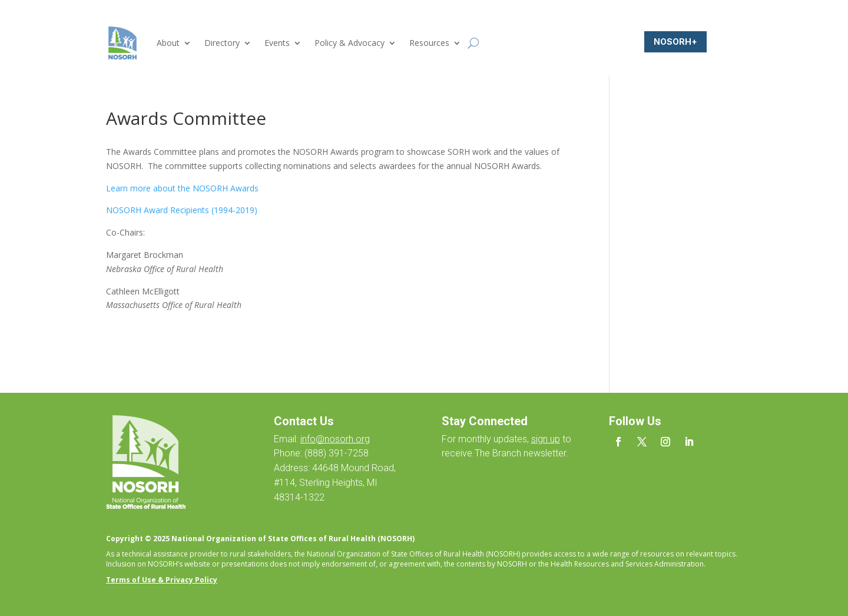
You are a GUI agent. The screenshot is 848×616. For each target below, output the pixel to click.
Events (277, 43)
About (168, 43)
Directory (222, 43)
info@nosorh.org (335, 439)
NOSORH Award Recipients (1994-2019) (182, 210)
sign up (546, 439)
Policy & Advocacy (350, 43)
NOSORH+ (675, 42)
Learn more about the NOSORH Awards (182, 188)
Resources (429, 43)
